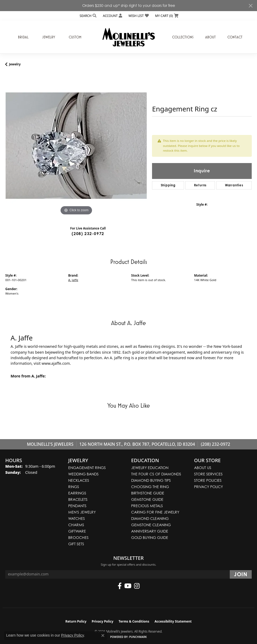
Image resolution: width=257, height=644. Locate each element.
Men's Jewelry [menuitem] (82, 512)
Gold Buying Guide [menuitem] (150, 537)
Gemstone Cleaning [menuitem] (151, 525)
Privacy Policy (208, 487)
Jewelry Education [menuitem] (150, 468)
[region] (76, 145)
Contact (235, 37)
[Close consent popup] (103, 636)
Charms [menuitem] (76, 525)
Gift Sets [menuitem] (76, 544)
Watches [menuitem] (77, 518)
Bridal (23, 37)
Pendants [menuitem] (77, 506)
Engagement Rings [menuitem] (87, 468)
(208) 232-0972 (88, 234)
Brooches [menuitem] (78, 537)
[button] (88, 16)
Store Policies (208, 480)
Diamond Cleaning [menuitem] (150, 518)
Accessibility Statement (173, 621)
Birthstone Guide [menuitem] (148, 493)
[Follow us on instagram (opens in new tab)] (137, 586)
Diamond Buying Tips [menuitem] (151, 480)
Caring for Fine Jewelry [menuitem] (155, 512)
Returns (200, 185)
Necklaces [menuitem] (79, 480)
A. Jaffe (73, 280)
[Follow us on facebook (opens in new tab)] (120, 586)
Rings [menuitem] (74, 487)
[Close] (251, 6)
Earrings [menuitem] (77, 493)
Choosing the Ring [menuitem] (150, 487)
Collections (183, 37)
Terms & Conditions (134, 621)
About (210, 37)
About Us (203, 468)
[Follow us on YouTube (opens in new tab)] (128, 586)
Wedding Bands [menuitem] (83, 474)
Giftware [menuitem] (77, 531)
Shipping (168, 185)
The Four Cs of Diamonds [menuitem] (156, 474)
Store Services (208, 474)
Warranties (234, 185)
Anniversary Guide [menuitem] (150, 531)
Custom (75, 37)
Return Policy (76, 621)
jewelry (15, 64)
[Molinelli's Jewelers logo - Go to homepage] (128, 37)
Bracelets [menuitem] (78, 499)
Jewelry (49, 37)
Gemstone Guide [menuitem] (147, 499)
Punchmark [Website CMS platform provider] (138, 637)
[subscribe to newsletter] (241, 574)
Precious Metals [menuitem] (147, 506)
